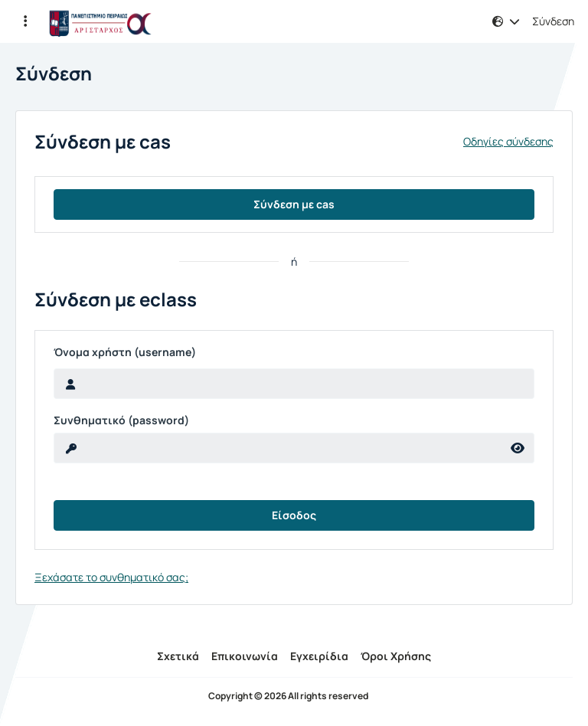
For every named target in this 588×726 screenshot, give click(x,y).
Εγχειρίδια (319, 656)
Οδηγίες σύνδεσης (508, 142)
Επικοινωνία (245, 656)
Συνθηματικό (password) (121, 420)
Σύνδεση (553, 21)
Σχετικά (178, 656)
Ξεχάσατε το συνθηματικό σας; (111, 577)
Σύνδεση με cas (294, 204)
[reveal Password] (278, 448)
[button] (25, 21)
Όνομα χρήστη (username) (125, 352)
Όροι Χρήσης (396, 656)
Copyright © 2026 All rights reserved (288, 696)
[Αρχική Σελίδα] (100, 21)
